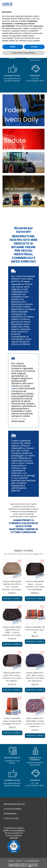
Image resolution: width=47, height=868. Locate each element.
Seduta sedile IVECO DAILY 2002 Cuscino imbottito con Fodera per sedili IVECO (35, 677)
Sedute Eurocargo (19, 419)
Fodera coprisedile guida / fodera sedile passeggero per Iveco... (12, 721)
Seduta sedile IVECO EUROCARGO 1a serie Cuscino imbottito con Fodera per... (35, 722)
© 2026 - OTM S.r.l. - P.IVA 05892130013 (24, 861)
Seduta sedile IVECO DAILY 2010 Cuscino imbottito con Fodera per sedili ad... (12, 677)
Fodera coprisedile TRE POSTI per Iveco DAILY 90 (35, 630)
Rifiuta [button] (13, 47)
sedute (15, 389)
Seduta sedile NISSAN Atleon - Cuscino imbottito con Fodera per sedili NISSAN (35, 586)
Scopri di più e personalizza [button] (23, 53)
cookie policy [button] (38, 26)
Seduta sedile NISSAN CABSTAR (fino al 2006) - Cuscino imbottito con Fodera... (12, 631)
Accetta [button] (34, 47)
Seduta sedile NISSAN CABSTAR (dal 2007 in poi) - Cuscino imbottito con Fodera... (12, 586)
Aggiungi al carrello (12, 598)
